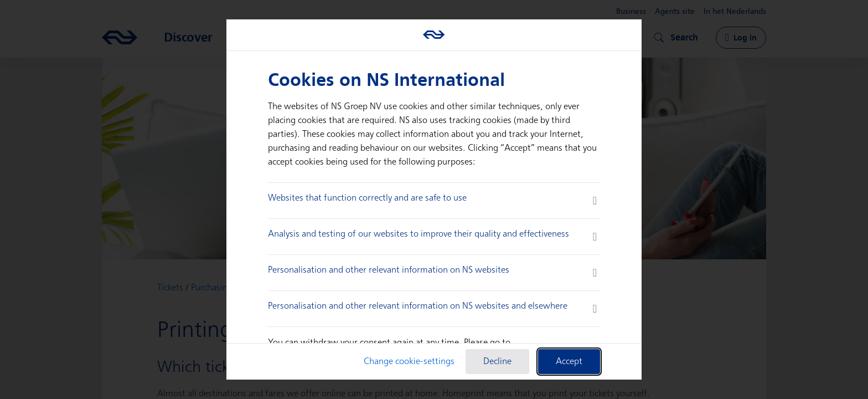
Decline (497, 362)
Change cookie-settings (409, 362)
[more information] (595, 201)
